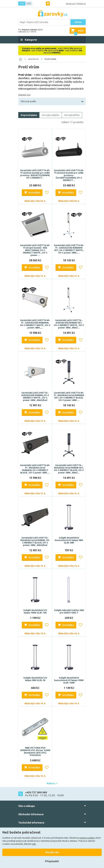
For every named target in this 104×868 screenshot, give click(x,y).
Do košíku (34, 193)
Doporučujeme (29, 115)
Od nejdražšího (72, 115)
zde (34, 844)
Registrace (71, 4)
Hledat (78, 22)
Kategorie (31, 40)
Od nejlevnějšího (51, 115)
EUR (29, 4)
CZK (22, 4)
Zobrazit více (24, 95)
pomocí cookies (87, 838)
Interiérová (33, 59)
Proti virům (50, 59)
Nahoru (52, 783)
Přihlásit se (81, 4)
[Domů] (21, 59)
